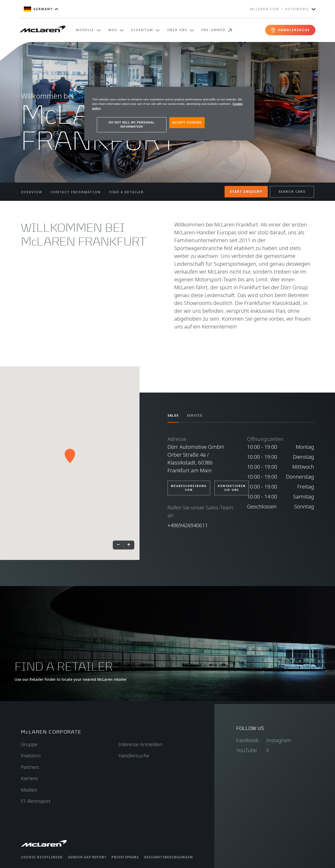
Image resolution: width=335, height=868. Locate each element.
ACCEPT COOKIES (187, 122)
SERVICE (195, 415)
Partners (30, 767)
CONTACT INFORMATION (76, 192)
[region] (169, 114)
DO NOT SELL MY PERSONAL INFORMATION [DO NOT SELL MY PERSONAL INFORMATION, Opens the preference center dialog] (132, 124)
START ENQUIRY (246, 192)
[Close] (247, 93)
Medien (29, 790)
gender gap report (87, 857)
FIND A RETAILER (126, 192)
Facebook (247, 740)
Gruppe (29, 744)
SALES (173, 415)
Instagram (279, 740)
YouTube (247, 750)
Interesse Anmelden (140, 744)
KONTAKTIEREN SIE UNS (232, 488)
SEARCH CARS (292, 192)
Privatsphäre (125, 857)
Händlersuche (134, 756)
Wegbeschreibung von (189, 488)
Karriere (29, 778)
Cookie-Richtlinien (42, 857)
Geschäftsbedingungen (168, 857)
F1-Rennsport (36, 801)
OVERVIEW (32, 192)
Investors (31, 756)
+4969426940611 (188, 525)
